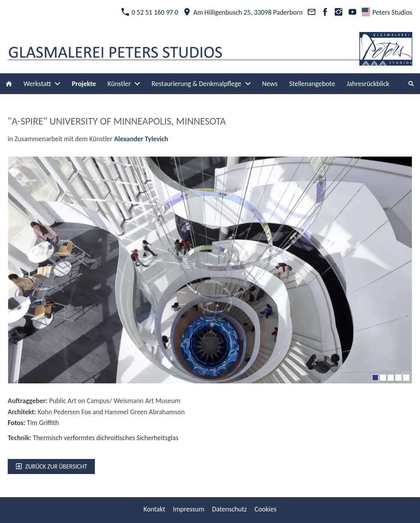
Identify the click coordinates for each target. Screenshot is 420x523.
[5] (406, 378)
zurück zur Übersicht (51, 466)
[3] (391, 378)
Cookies (266, 509)
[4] (398, 378)
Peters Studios (387, 12)
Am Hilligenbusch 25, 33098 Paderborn (243, 12)
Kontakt (154, 509)
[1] (375, 378)
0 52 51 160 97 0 (150, 12)
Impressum (188, 509)
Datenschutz (229, 509)
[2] (383, 378)
